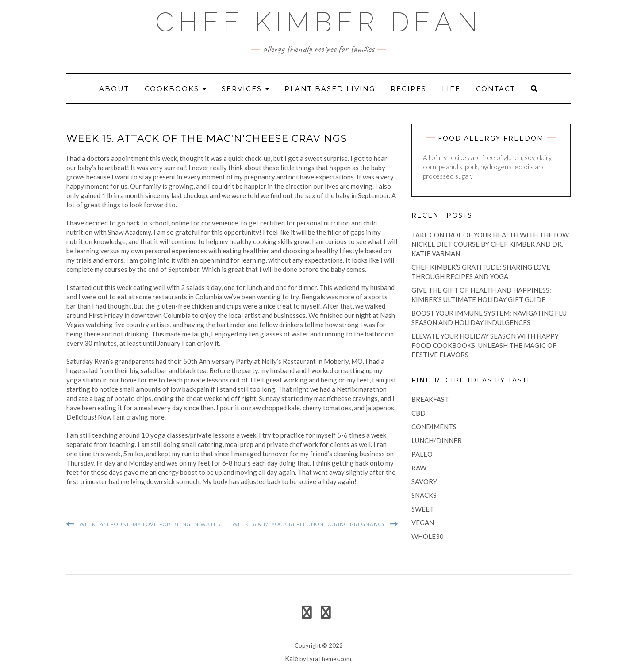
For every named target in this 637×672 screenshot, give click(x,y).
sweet (423, 509)
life (451, 89)
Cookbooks (175, 89)
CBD (418, 413)
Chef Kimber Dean (319, 22)
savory (424, 481)
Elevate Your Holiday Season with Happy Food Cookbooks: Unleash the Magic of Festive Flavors (485, 345)
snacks (424, 495)
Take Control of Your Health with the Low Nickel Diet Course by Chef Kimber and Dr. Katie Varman (490, 244)
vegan (423, 523)
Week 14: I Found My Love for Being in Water (150, 524)
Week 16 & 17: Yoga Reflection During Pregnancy (309, 524)
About (114, 89)
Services (245, 89)
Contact (496, 89)
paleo (422, 454)
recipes (409, 89)
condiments (434, 427)
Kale (292, 658)
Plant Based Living (330, 89)
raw (419, 468)
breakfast (430, 399)
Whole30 (428, 536)
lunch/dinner (437, 440)
